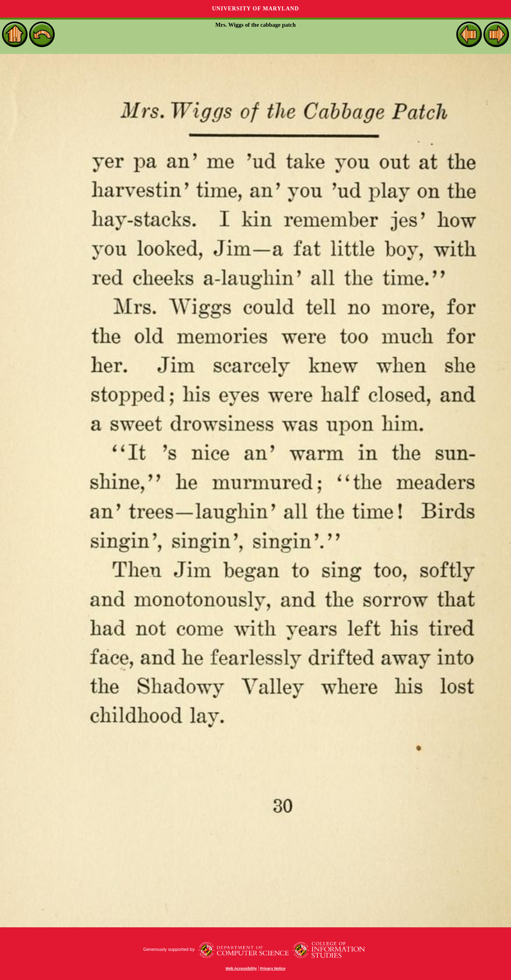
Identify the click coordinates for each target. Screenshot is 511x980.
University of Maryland (255, 9)
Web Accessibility (241, 968)
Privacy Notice (273, 968)
